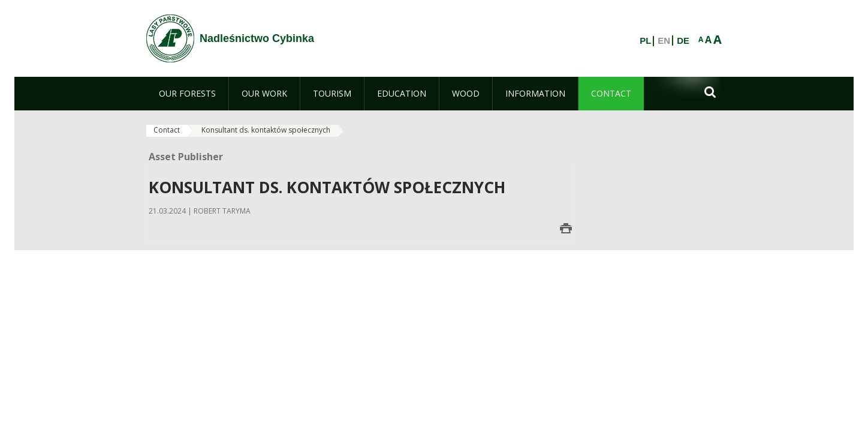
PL (645, 41)
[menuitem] (187, 94)
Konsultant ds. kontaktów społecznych (266, 130)
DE (683, 41)
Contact (167, 130)
